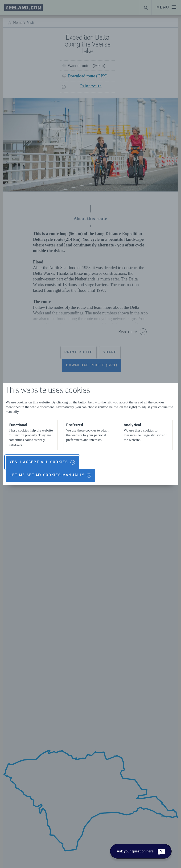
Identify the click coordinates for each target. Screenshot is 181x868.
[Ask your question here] (141, 851)
